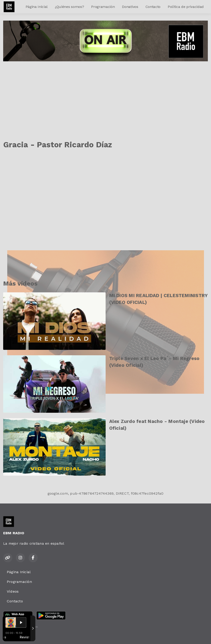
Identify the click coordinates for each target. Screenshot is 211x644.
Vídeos (13, 591)
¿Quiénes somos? (69, 7)
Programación (103, 7)
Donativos (130, 7)
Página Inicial (37, 7)
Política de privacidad (186, 7)
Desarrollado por (18, 636)
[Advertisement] (105, 95)
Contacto (153, 7)
